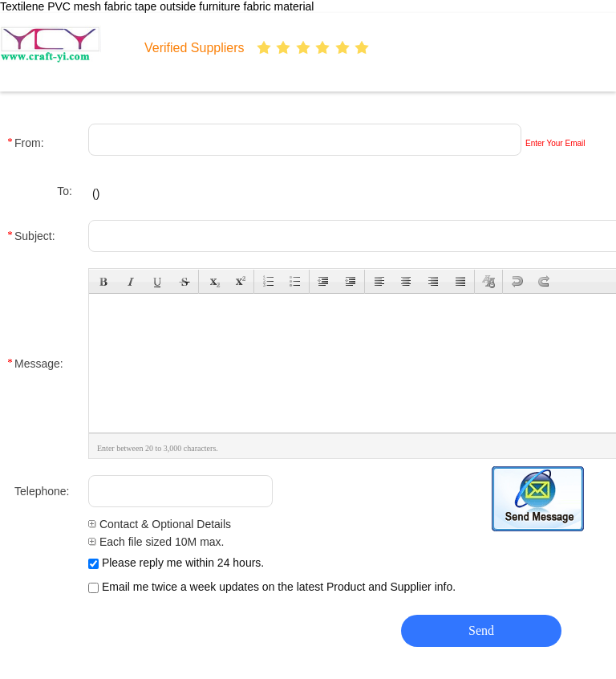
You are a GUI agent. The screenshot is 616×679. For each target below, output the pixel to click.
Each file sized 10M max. (156, 542)
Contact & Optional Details (160, 524)
